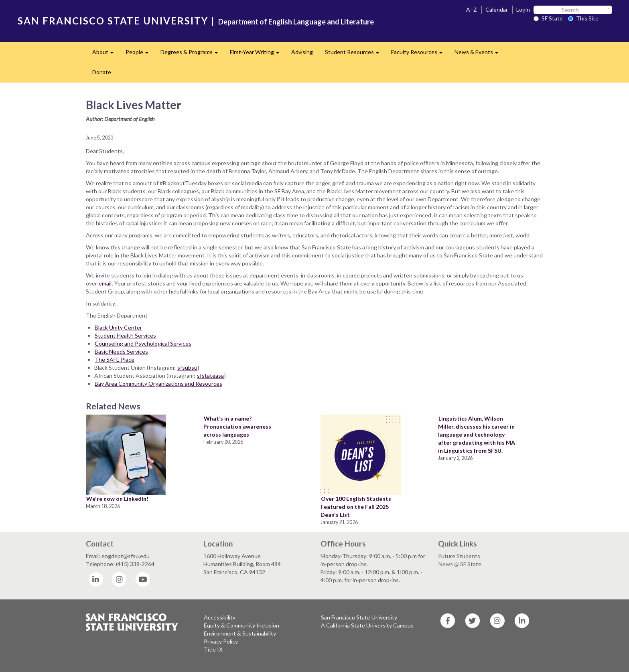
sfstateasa (210, 375)
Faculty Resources (420, 54)
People (140, 54)
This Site (583, 18)
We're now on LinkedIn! (117, 499)
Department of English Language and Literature (296, 22)
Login (523, 9)
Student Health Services (125, 335)
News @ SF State (460, 564)
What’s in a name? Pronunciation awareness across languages (237, 426)
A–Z (472, 9)
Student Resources (355, 54)
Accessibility (220, 617)
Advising (302, 52)
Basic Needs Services (121, 351)
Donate (102, 72)
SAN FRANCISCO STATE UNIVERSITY (113, 21)
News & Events (479, 54)
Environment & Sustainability (240, 633)
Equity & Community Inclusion (241, 625)
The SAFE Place (115, 359)
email (105, 283)
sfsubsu (187, 367)
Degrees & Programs (192, 54)
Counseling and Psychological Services (143, 343)
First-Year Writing (258, 54)
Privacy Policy (221, 641)
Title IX (213, 649)
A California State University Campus (367, 625)
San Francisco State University (359, 617)
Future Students (459, 556)
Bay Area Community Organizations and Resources (158, 384)
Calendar (497, 9)
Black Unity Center (118, 327)
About (106, 54)
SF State (548, 18)
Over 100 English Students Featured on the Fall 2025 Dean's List (356, 507)
